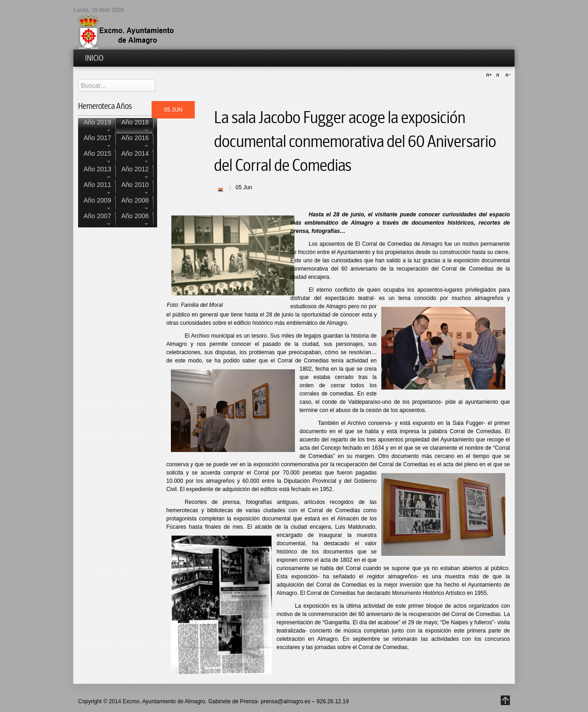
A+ (490, 75)
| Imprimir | (220, 188)
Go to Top (505, 700)
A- (507, 75)
